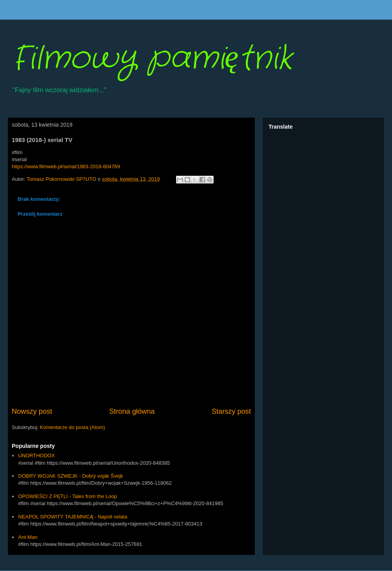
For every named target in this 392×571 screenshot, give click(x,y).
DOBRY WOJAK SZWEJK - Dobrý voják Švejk (71, 476)
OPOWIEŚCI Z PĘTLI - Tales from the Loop (67, 496)
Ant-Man (28, 537)
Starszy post (231, 411)
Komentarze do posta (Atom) (73, 427)
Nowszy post (32, 411)
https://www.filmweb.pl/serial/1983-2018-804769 (66, 166)
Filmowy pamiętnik (152, 59)
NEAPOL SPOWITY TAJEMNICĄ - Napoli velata (73, 517)
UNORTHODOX (36, 456)
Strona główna (132, 411)
